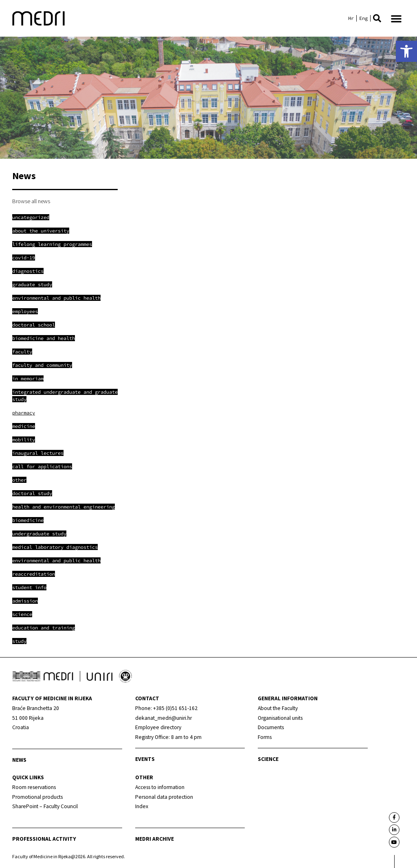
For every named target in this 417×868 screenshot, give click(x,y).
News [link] (19, 760)
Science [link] (268, 759)
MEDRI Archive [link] (155, 839)
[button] (377, 18)
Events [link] (145, 759)
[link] (406, 51)
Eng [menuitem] (363, 18)
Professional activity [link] (44, 839)
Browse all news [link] (31, 201)
